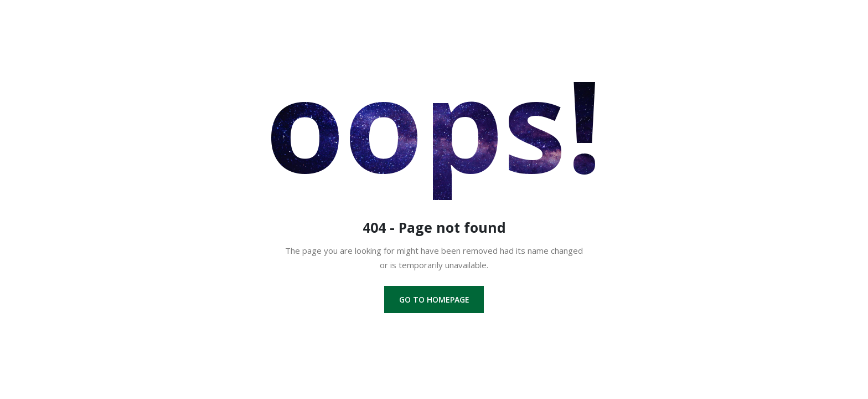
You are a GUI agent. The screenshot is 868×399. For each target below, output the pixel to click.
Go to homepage (434, 300)
